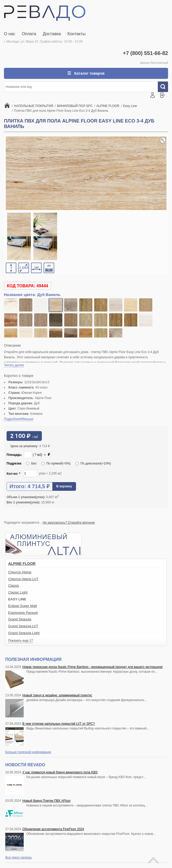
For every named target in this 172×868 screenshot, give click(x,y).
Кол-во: (14, 474)
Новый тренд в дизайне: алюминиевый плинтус (57, 695)
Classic (14, 586)
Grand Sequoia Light (24, 633)
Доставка (52, 34)
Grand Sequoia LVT (23, 626)
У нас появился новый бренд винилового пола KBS (60, 772)
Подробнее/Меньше (19, 419)
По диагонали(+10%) (93, 463)
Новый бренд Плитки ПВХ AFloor (46, 801)
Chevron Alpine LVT (23, 579)
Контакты (76, 34)
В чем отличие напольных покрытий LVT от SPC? (59, 724)
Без (31, 463)
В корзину (64, 486)
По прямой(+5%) (56, 463)
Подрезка (14, 463)
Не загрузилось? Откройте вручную (69, 523)
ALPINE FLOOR (22, 564)
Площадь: (14, 455)
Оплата (29, 34)
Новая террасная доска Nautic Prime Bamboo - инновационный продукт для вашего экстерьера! (92, 667)
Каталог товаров (89, 73)
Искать (165, 87)
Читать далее (14, 365)
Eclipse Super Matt (22, 606)
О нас (10, 34)
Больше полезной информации (28, 752)
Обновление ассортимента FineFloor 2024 (53, 829)
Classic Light (18, 592)
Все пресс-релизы (19, 857)
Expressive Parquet (23, 613)
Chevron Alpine (20, 572)
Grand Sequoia (20, 619)
